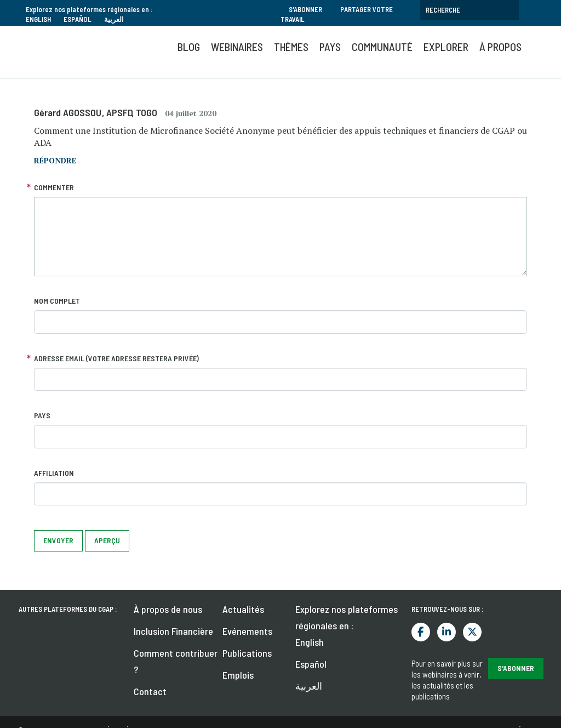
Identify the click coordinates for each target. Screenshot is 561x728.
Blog (189, 47)
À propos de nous (168, 609)
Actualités (243, 609)
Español (78, 19)
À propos (500, 47)
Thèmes (291, 47)
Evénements (247, 631)
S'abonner (305, 9)
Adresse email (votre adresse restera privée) (116, 358)
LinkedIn (446, 632)
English (38, 19)
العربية (114, 19)
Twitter (472, 632)
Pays (330, 47)
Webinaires (237, 47)
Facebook (421, 632)
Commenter (54, 187)
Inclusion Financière (173, 631)
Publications (247, 653)
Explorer (446, 47)
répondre (55, 160)
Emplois (238, 675)
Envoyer (58, 540)
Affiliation (54, 473)
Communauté (382, 47)
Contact (150, 691)
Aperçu (107, 540)
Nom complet (57, 301)
